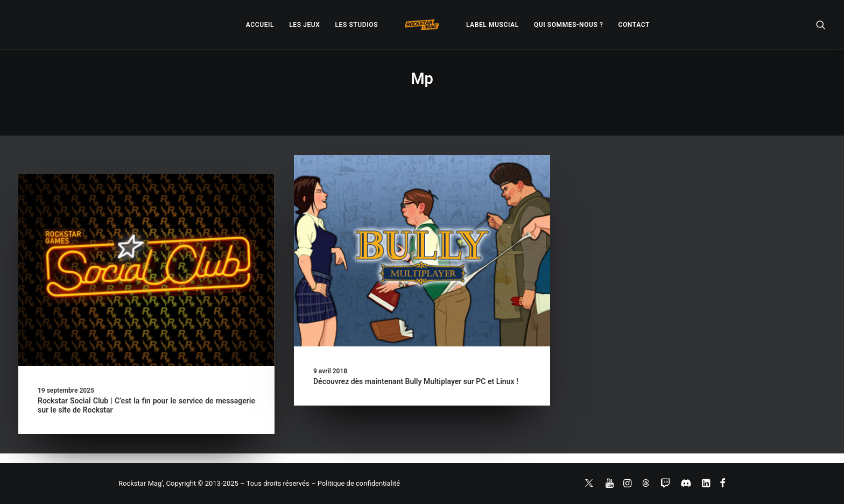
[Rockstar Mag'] (422, 25)
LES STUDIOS (356, 25)
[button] (821, 25)
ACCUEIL (260, 25)
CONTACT (634, 25)
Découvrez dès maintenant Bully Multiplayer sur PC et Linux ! (416, 381)
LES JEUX (304, 25)
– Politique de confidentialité (356, 483)
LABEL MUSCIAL (493, 25)
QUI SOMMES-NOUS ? (569, 25)
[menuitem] (260, 25)
